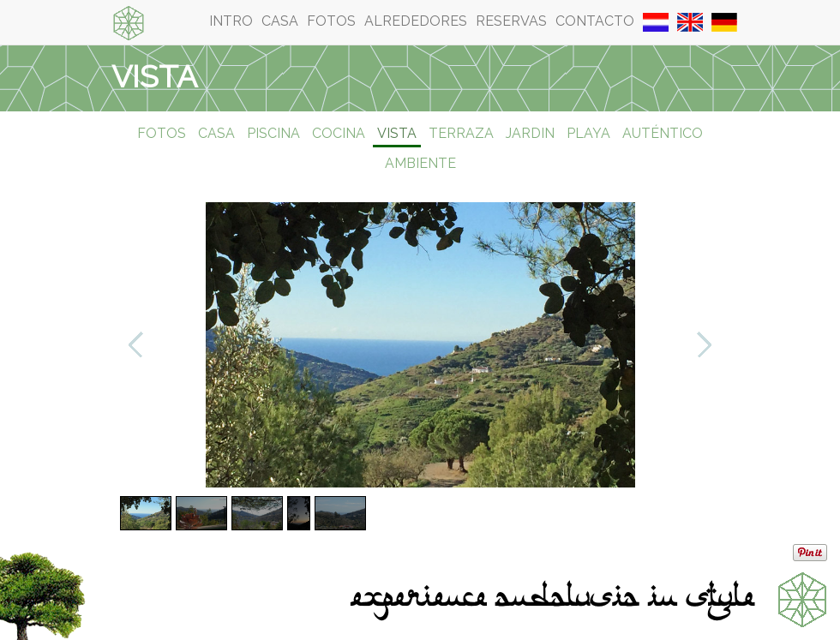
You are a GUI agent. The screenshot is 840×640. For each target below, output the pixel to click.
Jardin (530, 133)
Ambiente (420, 163)
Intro (231, 21)
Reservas (511, 21)
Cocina (339, 133)
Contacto (595, 21)
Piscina (273, 133)
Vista (397, 133)
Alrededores (416, 21)
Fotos (331, 21)
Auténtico (663, 133)
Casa (280, 21)
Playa (588, 133)
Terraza (461, 133)
